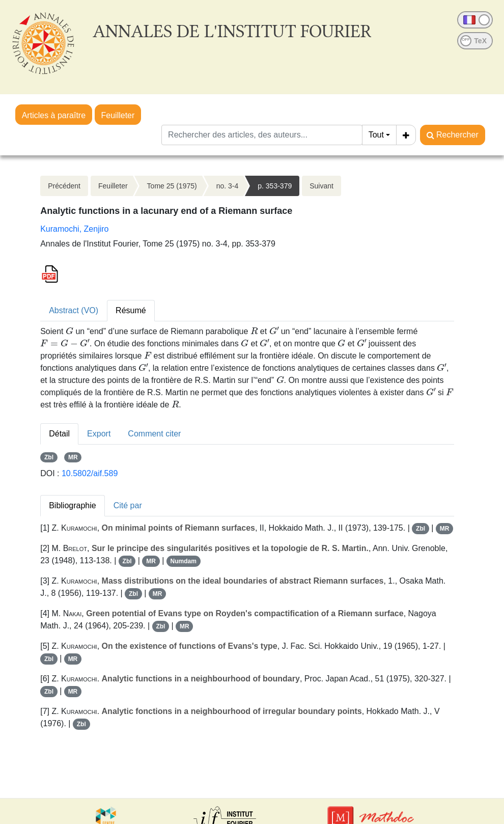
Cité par (128, 505)
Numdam (184, 561)
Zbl (49, 457)
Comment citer (154, 434)
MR (73, 457)
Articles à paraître (54, 115)
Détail (59, 434)
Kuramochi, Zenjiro (74, 229)
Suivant (321, 186)
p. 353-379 (275, 186)
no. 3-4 (228, 186)
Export (99, 434)
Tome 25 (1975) (172, 186)
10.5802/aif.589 (90, 473)
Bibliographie (73, 505)
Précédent (64, 186)
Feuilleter (118, 115)
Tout (376, 135)
